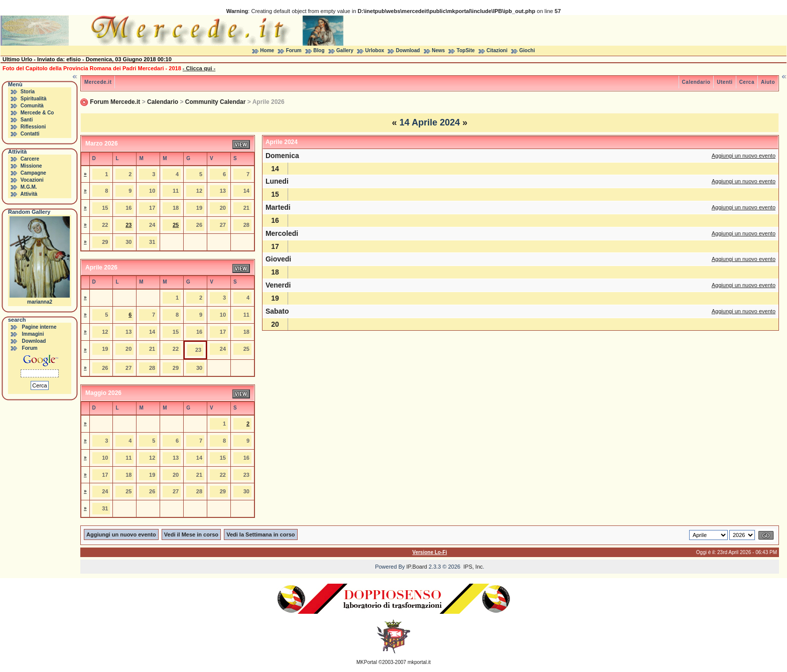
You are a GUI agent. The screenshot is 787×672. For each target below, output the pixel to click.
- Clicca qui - (199, 68)
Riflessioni (33, 127)
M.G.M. (29, 187)
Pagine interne (39, 327)
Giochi (527, 50)
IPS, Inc (473, 567)
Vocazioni (32, 180)
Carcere (30, 159)
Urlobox (375, 50)
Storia (28, 92)
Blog (319, 50)
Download (408, 50)
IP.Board (417, 567)
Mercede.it (98, 82)
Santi (27, 120)
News (438, 50)
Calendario (696, 82)
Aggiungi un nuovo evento (744, 156)
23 (128, 225)
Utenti (725, 82)
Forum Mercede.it (115, 102)
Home (267, 50)
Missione (31, 166)
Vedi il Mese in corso (191, 534)
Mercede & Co (37, 113)
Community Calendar (216, 102)
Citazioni (497, 50)
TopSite (466, 50)
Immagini (33, 334)
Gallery (345, 50)
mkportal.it (419, 662)
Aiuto (768, 82)
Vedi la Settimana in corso (260, 534)
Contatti (30, 134)
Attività (29, 194)
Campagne (33, 173)
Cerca (747, 82)
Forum (294, 50)
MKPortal (367, 662)
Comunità (32, 106)
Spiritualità (34, 99)
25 (176, 225)
